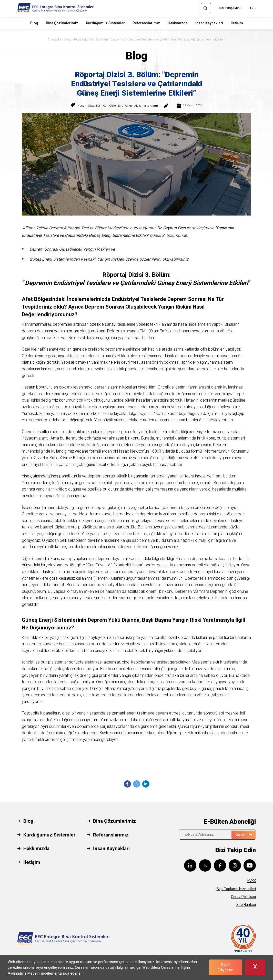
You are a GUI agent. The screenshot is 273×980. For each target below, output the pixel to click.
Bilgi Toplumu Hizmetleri (236, 889)
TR (251, 8)
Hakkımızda (178, 23)
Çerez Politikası (243, 897)
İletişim (237, 23)
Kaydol (244, 834)
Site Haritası (246, 905)
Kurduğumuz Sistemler (105, 23)
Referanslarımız (146, 23)
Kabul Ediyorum (226, 967)
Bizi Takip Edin (229, 8)
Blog (34, 23)
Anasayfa (54, 39)
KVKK (252, 881)
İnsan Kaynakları (209, 23)
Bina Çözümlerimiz (62, 23)
